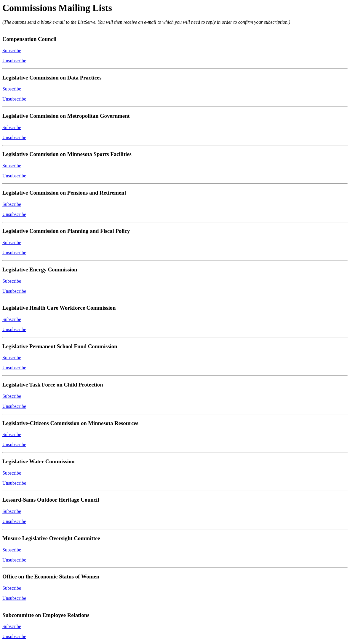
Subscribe (12, 51)
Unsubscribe (14, 61)
